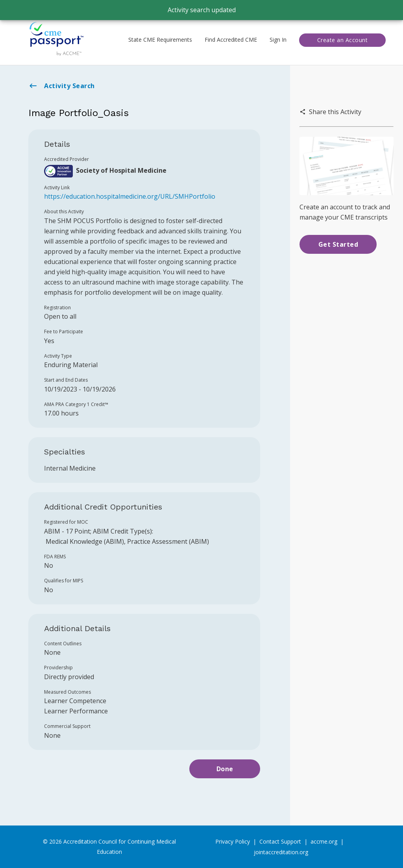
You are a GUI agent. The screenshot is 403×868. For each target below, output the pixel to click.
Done (225, 769)
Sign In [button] (278, 40)
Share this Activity (330, 112)
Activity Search (62, 86)
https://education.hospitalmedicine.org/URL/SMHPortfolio (130, 196)
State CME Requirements (160, 40)
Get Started (338, 244)
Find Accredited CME (231, 40)
